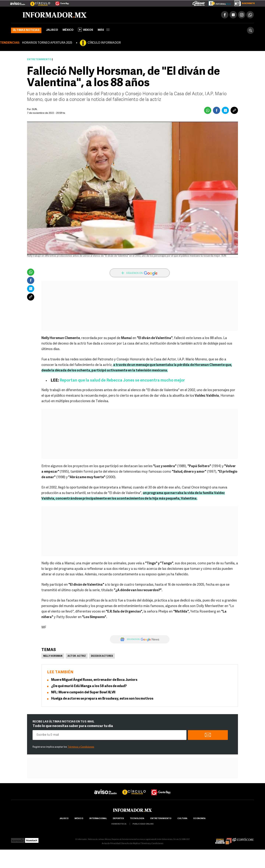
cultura (182, 819)
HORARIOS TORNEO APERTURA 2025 (47, 43)
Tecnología (137, 819)
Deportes (118, 819)
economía (199, 819)
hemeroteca (119, 824)
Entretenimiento (39, 60)
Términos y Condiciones (81, 747)
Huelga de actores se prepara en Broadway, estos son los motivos (102, 699)
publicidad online (143, 824)
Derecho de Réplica (131, 844)
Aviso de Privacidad (111, 844)
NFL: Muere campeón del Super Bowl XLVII (83, 693)
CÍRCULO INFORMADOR (104, 43)
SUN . (35, 109)
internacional (98, 819)
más (104, 30)
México (68, 30)
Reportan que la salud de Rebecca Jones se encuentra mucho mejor (122, 381)
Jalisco (52, 30)
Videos (86, 30)
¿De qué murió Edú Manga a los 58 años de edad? (89, 686)
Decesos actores (102, 656)
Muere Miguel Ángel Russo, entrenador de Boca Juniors (94, 680)
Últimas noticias (26, 30)
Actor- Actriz (77, 656)
